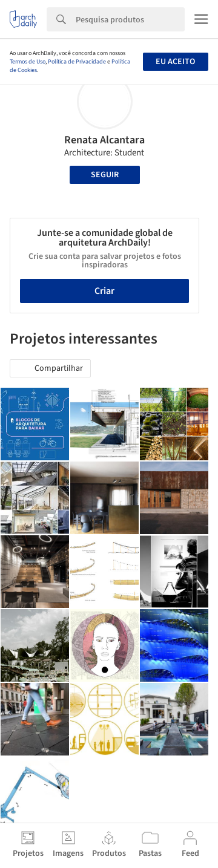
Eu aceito (175, 62)
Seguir (105, 175)
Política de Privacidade (77, 62)
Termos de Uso (28, 62)
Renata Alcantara (104, 140)
